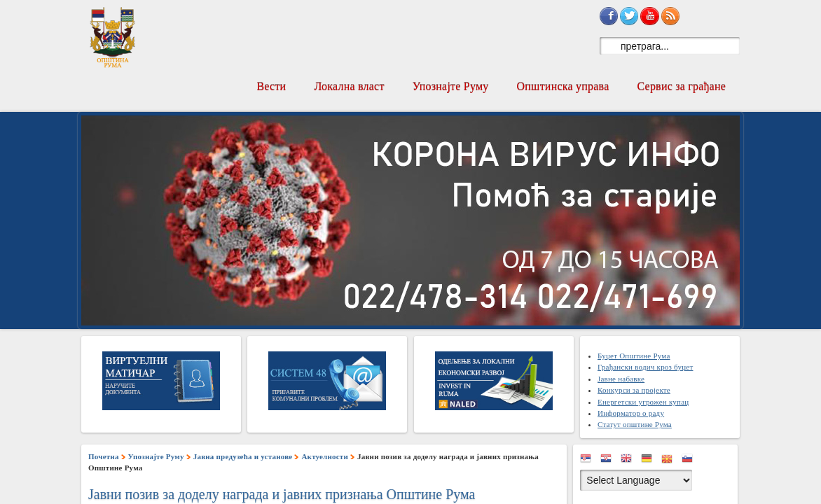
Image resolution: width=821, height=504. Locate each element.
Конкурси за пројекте (634, 390)
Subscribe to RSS (670, 16)
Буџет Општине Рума (634, 356)
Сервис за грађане (681, 86)
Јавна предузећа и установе (243, 456)
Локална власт (349, 86)
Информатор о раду (631, 413)
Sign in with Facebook (609, 16)
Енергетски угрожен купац (643, 402)
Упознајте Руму (451, 86)
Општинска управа (563, 86)
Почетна (104, 456)
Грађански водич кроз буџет (645, 367)
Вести (271, 86)
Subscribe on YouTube (649, 16)
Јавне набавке (621, 379)
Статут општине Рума (635, 424)
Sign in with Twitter (629, 16)
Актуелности (325, 456)
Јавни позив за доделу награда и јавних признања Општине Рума (282, 494)
